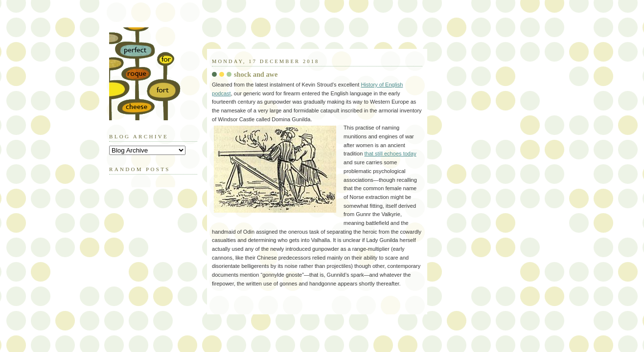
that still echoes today (390, 154)
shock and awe (256, 74)
